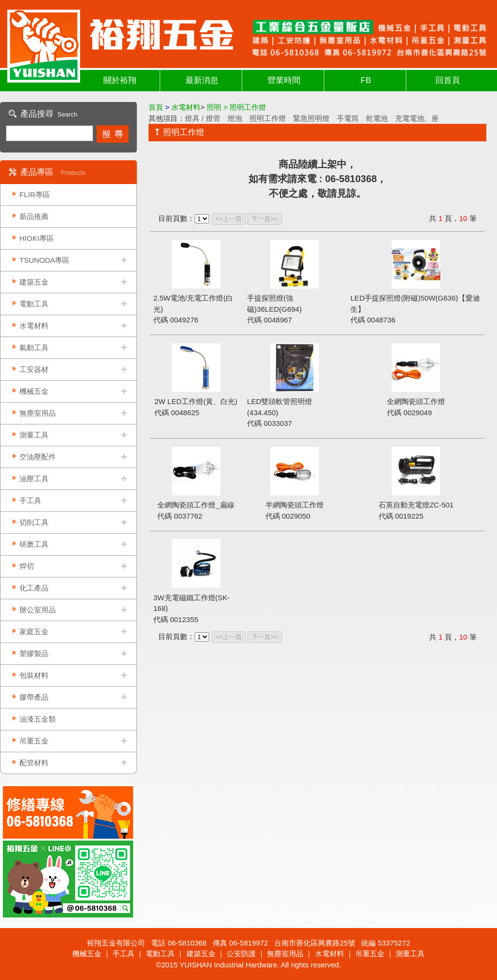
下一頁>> (265, 219)
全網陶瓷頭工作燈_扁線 (196, 505)
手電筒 (348, 118)
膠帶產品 (34, 697)
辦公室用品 (38, 610)
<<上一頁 (229, 219)
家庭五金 (34, 632)
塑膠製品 (34, 653)
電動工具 (34, 304)
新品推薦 (34, 216)
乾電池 (377, 118)
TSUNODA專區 (44, 260)
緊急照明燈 (311, 118)
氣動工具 (34, 347)
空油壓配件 (38, 457)
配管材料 (34, 763)
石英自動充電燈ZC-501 (416, 505)
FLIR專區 (35, 194)
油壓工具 (34, 479)
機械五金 (34, 391)
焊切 (27, 566)
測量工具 (34, 435)
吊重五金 (34, 741)
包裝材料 (34, 675)
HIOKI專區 (37, 238)
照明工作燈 (268, 118)
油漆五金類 (38, 719)
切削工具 (34, 522)
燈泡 (235, 118)
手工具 (30, 500)
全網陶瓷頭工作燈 (416, 401)
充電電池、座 (417, 118)
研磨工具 (34, 544)
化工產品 (34, 588)
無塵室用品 (38, 413)
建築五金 (34, 282)
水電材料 (34, 326)
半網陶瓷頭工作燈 (295, 505)
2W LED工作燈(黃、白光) (196, 401)
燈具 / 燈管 (203, 118)
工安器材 (34, 369)
